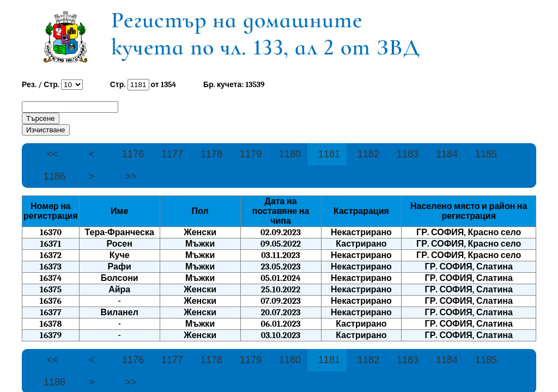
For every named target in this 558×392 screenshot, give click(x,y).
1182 (368, 154)
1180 (290, 154)
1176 (133, 154)
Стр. (119, 85)
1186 (54, 176)
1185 (486, 154)
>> (131, 176)
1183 (408, 154)
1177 (172, 154)
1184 (447, 154)
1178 (211, 154)
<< (52, 154)
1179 (251, 154)
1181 (329, 154)
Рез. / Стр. (41, 85)
